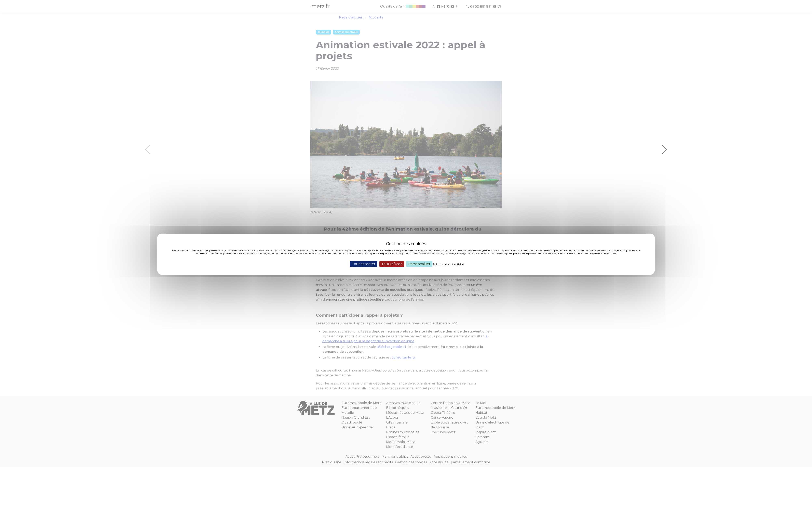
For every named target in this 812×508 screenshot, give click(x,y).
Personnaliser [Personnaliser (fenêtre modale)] (419, 264)
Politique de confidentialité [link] (448, 264)
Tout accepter (364, 264)
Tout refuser (392, 264)
